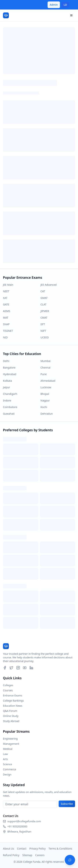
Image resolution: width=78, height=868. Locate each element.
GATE (6, 304)
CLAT (44, 304)
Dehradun (47, 414)
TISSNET (8, 331)
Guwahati (9, 414)
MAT (6, 318)
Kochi (44, 407)
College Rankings (13, 701)
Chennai (46, 368)
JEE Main (8, 285)
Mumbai (46, 361)
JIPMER (45, 311)
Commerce (10, 769)
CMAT (44, 318)
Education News (13, 706)
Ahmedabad (48, 381)
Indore (7, 400)
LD (65, 5)
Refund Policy (11, 855)
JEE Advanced (49, 285)
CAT (43, 291)
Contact (22, 849)
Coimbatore (10, 407)
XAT (5, 298)
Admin (54, 5)
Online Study (11, 716)
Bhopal (45, 394)
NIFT (43, 331)
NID (5, 337)
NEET (6, 291)
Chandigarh (10, 394)
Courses (8, 690)
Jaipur (6, 387)
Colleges (8, 685)
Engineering (10, 739)
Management (11, 744)
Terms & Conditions (60, 849)
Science (7, 764)
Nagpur (45, 400)
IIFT (43, 324)
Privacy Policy (37, 849)
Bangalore (9, 368)
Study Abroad (11, 721)
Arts (5, 759)
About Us (8, 849)
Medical (8, 749)
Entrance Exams (13, 695)
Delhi (6, 361)
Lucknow (46, 387)
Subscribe (67, 804)
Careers (40, 855)
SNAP (6, 324)
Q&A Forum (10, 711)
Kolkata (7, 381)
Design (7, 774)
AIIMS (7, 311)
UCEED (45, 337)
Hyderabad (10, 374)
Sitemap (27, 855)
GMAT (44, 298)
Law (5, 754)
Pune (44, 374)
